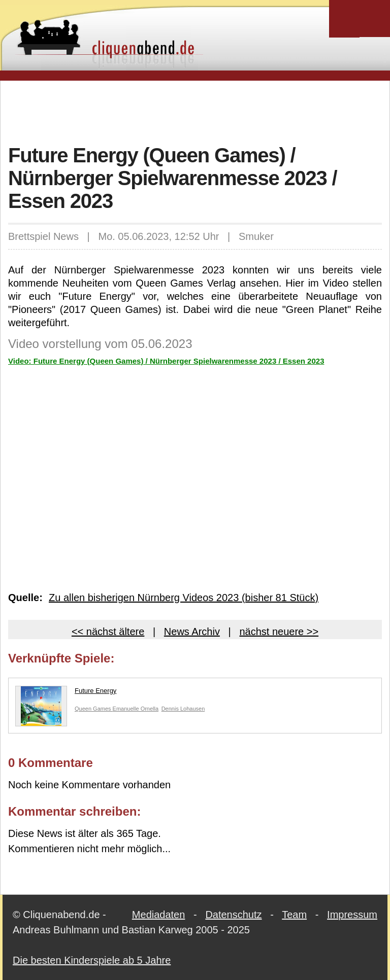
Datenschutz (233, 915)
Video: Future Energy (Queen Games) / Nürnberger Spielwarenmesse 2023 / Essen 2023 (166, 361)
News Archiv (192, 632)
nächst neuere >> (279, 632)
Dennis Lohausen (183, 709)
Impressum (352, 915)
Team (294, 915)
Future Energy (66, 693)
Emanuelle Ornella (136, 709)
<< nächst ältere (108, 632)
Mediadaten (159, 915)
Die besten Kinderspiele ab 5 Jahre (92, 960)
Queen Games (94, 709)
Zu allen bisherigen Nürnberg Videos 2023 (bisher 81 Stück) (184, 598)
